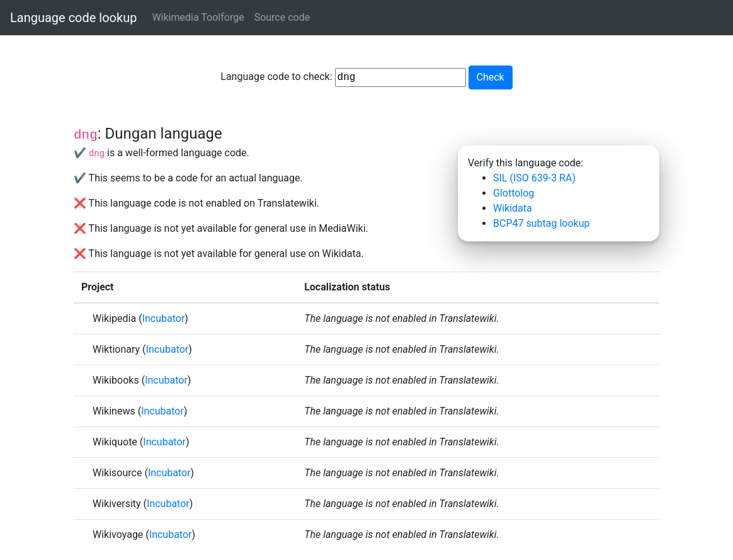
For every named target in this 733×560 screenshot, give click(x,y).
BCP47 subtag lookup (541, 223)
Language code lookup (73, 18)
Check (491, 77)
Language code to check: (343, 77)
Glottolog (514, 193)
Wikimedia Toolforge (198, 17)
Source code (282, 17)
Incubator (164, 318)
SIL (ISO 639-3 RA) (534, 178)
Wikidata (513, 208)
